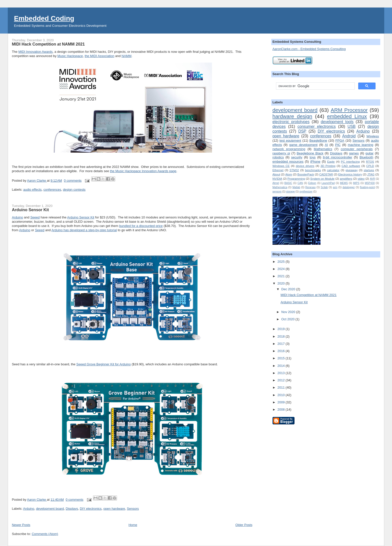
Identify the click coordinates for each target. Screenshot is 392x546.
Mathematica (280, 187)
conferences (52, 190)
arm (335, 187)
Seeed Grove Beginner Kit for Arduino (103, 364)
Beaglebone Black (310, 153)
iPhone (315, 162)
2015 (282, 358)
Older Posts (244, 525)
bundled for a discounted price (141, 226)
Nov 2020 (289, 312)
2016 (282, 351)
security (297, 157)
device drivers (305, 166)
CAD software (351, 166)
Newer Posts (21, 525)
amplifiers (346, 179)
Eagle (331, 162)
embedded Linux (347, 116)
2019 (282, 329)
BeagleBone (318, 141)
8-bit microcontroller (338, 157)
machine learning (360, 145)
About (276, 174)
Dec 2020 (289, 289)
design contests (74, 190)
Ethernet (278, 170)
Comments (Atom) (45, 534)
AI (326, 145)
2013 (282, 373)
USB (351, 126)
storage (291, 192)
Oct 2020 (288, 319)
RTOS (370, 162)
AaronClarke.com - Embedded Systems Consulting (309, 49)
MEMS (344, 183)
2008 (282, 409)
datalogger (349, 187)
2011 (282, 387)
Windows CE (281, 166)
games (354, 153)
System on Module (322, 179)
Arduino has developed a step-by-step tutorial (84, 230)
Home (133, 525)
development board (50, 509)
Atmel (276, 183)
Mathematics (323, 149)
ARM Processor (349, 110)
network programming (289, 149)
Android (349, 136)
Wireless (373, 136)
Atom (289, 174)
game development (303, 145)
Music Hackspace (70, 56)
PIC (338, 145)
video (361, 179)
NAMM (126, 56)
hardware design (292, 116)
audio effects (32, 190)
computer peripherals (357, 149)
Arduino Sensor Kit (30, 210)
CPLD (370, 166)
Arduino (17, 217)
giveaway (352, 170)
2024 (282, 269)
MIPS (356, 183)
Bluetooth (366, 157)
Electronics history (350, 174)
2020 (282, 283)
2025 (282, 262)
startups (369, 170)
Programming (296, 179)
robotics (278, 157)
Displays (72, 509)
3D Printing (328, 166)
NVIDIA (277, 179)
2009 (282, 402)
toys (312, 157)
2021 (282, 276)
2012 (282, 380)
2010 (282, 395)
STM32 (294, 170)
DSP (302, 131)
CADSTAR (326, 174)
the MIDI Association (100, 56)
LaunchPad (328, 183)
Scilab (324, 187)
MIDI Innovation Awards (35, 52)
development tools (337, 122)
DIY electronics (91, 509)
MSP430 (370, 183)
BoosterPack (306, 174)
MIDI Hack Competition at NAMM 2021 (48, 44)
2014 (282, 366)
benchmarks (313, 170)
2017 (282, 344)
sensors (277, 192)
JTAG (371, 174)
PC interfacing (350, 162)
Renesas (310, 187)
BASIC (288, 183)
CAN (300, 183)
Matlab (296, 187)
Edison (312, 183)
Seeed (35, 217)
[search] (315, 86)
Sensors (133, 509)
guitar (370, 153)
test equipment (290, 141)
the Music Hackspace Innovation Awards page (143, 171)
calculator (333, 170)
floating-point (367, 187)
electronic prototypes (291, 122)
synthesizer (306, 192)
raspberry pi (281, 153)
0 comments (73, 181)
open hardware (114, 509)
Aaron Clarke (37, 181)
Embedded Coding (44, 18)
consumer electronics (317, 126)
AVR (372, 179)
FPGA (340, 141)
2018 (282, 336)
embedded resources (288, 162)
